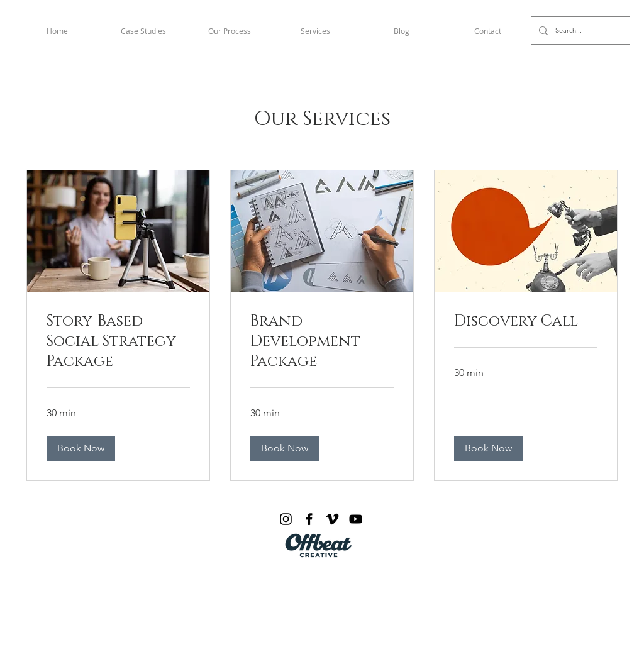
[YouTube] (356, 519)
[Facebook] (309, 519)
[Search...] (579, 30)
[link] (118, 342)
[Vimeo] (332, 519)
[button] (81, 448)
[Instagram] (286, 519)
